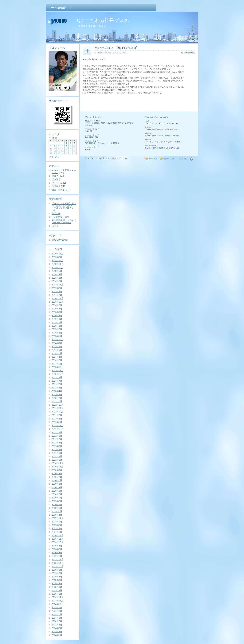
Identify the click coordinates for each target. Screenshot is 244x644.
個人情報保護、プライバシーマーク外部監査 (64, 221)
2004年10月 (57, 604)
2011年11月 (57, 426)
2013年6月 (57, 384)
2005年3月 (57, 587)
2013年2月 (57, 398)
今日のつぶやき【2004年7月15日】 (117, 48)
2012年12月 (57, 405)
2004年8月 (57, 611)
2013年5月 (57, 388)
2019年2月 (57, 257)
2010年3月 (57, 491)
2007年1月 (57, 532)
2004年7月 (57, 614)
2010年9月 (57, 470)
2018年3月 (57, 278)
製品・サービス (59, 190)
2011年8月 (57, 436)
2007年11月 (57, 518)
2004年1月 (57, 635)
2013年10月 (57, 374)
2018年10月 (57, 268)
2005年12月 (57, 559)
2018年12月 (57, 261)
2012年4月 (57, 419)
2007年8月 (57, 525)
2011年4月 (57, 450)
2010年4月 (57, 487)
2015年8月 (57, 322)
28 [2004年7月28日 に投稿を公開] (63, 153)
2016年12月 (57, 298)
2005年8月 (57, 570)
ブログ (55, 176)
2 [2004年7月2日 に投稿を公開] (70, 143)
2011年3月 (57, 453)
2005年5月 (57, 580)
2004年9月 (57, 608)
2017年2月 (57, 295)
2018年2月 (57, 281)
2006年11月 (57, 539)
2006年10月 (57, 542)
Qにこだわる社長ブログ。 (105, 20)
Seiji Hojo (148, 127)
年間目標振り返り (60, 217)
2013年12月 (57, 367)
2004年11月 (57, 601)
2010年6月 (57, 480)
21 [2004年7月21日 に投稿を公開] (63, 151)
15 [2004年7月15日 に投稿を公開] (66, 148)
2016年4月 (57, 316)
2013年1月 (57, 401)
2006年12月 (57, 535)
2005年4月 (57, 584)
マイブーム (57, 183)
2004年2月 (57, 632)
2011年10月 (57, 429)
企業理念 (56, 186)
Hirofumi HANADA (151, 146)
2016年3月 (57, 319)
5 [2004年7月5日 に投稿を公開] (55, 146)
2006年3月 (57, 549)
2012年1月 (57, 422)
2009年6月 (57, 508)
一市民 (147, 121)
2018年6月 (57, 271)
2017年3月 (57, 292)
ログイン (183, 159)
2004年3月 (57, 628)
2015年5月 (57, 329)
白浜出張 (56, 213)
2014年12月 (57, 340)
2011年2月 (57, 456)
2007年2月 (57, 529)
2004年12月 (57, 597)
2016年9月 (57, 305)
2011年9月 (57, 432)
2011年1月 (57, 460)
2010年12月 (57, 463)
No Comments (190, 53)
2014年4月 (57, 357)
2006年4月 (57, 546)
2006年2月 (57, 553)
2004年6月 (57, 618)
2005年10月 (57, 566)
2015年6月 (57, 326)
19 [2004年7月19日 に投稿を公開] (55, 151)
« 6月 (51, 157)
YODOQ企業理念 (58, 8)
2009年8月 (57, 501)
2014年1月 (57, 364)
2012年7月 (57, 415)
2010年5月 (57, 484)
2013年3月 (57, 395)
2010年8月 (57, 474)
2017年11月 (57, 285)
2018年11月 (57, 264)
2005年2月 (57, 590)
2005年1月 (57, 594)
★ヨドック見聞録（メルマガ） (64, 171)
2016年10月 (57, 302)
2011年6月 (57, 443)
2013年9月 (57, 377)
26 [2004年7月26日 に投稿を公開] (55, 153)
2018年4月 (57, 274)
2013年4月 (57, 391)
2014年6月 (57, 350)
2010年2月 (57, 494)
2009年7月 (57, 505)
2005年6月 (57, 577)
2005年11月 (57, 563)
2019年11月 (57, 254)
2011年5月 (57, 446)
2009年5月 (57, 511)
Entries (152, 159)
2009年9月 (57, 498)
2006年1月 (57, 556)
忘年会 (55, 226)
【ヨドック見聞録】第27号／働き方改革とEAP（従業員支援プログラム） (64, 207)
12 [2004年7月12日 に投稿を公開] (55, 148)
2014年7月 (57, 347)
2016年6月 (57, 309)
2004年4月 (57, 625)
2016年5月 (57, 312)
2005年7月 (57, 573)
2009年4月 (57, 515)
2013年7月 (57, 381)
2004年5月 (57, 621)
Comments (168, 159)
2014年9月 (57, 343)
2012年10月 (57, 412)
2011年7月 (57, 439)
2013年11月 (57, 371)
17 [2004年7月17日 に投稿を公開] (75, 148)
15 (87, 51)
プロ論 (55, 179)
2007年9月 (57, 522)
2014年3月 (57, 360)
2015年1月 (57, 336)
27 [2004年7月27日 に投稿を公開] (59, 153)
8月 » (57, 157)
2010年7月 (57, 477)
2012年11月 (57, 408)
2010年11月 (57, 467)
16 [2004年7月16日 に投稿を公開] (70, 148)
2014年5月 (57, 353)
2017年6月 (57, 288)
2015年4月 (57, 333)
